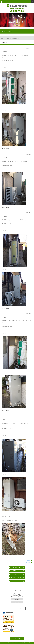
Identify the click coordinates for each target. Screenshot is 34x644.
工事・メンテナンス (15, 581)
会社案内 (17, 602)
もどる (29, 561)
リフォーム (13, 574)
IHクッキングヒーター (16, 567)
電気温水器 (13, 571)
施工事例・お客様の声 (16, 578)
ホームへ (28, 563)
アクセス (17, 599)
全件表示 (17, 608)
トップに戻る (17, 638)
